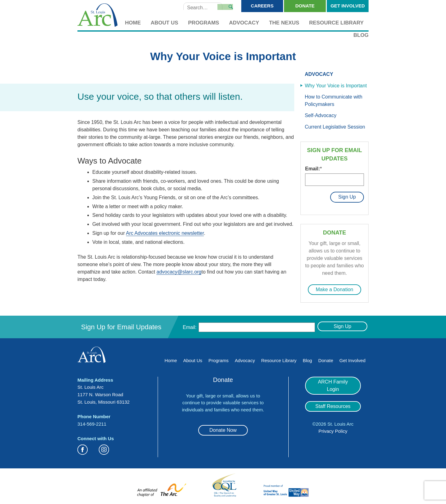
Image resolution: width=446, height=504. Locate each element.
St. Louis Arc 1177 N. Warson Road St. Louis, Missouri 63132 (103, 392)
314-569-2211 (92, 422)
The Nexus (284, 23)
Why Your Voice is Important (336, 86)
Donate (305, 6)
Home (133, 23)
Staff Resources (333, 397)
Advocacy (244, 23)
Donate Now (223, 428)
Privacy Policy (333, 421)
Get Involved (348, 6)
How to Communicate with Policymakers (334, 101)
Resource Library (336, 23)
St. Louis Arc (98, 16)
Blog (361, 35)
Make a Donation (335, 287)
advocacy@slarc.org (179, 272)
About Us (165, 23)
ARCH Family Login (333, 380)
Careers (262, 6)
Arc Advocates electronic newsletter (165, 233)
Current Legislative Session (335, 127)
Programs (203, 23)
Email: (313, 169)
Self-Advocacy (321, 115)
